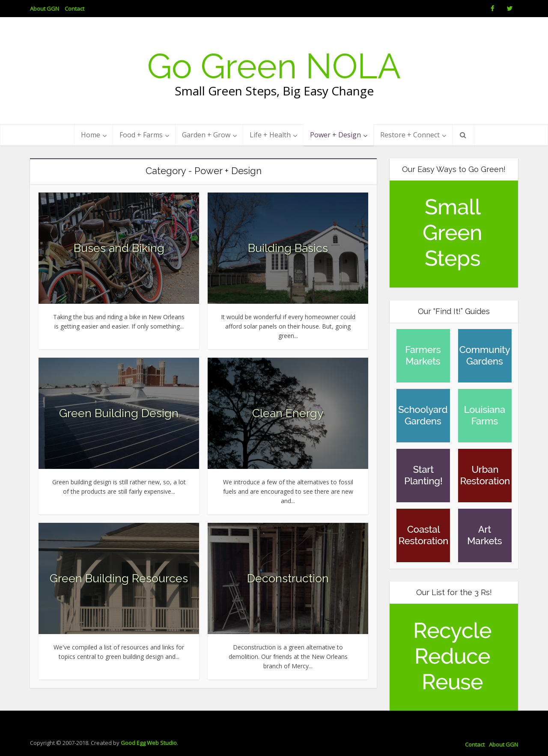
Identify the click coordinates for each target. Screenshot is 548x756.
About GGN (45, 9)
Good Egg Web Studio (149, 743)
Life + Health (270, 135)
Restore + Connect (410, 135)
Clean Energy (288, 413)
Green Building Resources (119, 578)
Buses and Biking (119, 248)
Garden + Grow (206, 135)
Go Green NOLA (274, 66)
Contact (74, 9)
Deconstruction (288, 578)
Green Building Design (119, 413)
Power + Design (335, 135)
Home (91, 135)
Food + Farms (141, 135)
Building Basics (288, 248)
